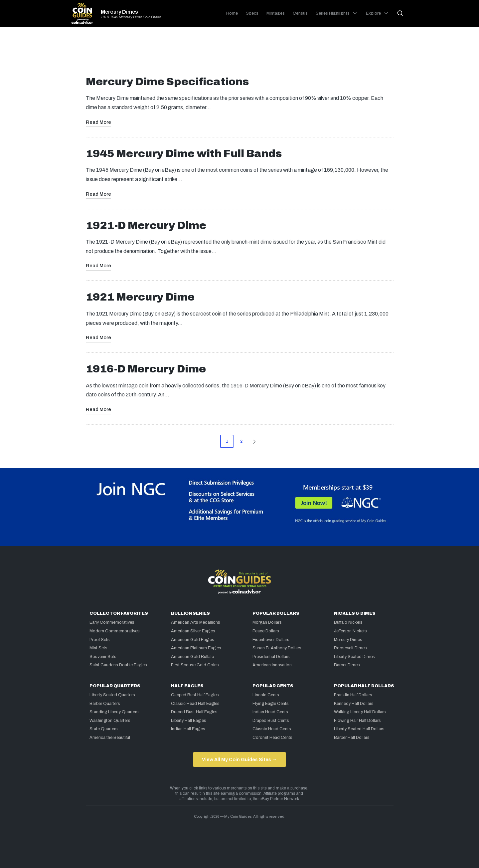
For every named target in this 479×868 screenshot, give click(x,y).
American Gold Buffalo (193, 657)
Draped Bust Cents (271, 721)
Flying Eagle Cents (271, 704)
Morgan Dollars (267, 622)
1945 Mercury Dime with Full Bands (184, 154)
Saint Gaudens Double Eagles (118, 665)
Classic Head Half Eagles (195, 704)
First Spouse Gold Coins (195, 665)
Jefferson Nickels (350, 631)
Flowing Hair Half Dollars (357, 721)
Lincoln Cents (266, 695)
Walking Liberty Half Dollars (360, 712)
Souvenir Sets (103, 657)
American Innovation (272, 665)
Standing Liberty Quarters (114, 712)
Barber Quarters (105, 704)
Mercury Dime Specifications (167, 82)
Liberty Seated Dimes (354, 657)
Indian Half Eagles (188, 729)
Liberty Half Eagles (189, 721)
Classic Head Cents (272, 729)
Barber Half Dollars (352, 738)
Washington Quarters (110, 721)
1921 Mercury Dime (140, 297)
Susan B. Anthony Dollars (277, 648)
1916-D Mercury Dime (146, 369)
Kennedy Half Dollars (354, 704)
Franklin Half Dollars (353, 695)
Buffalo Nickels (348, 622)
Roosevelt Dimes (350, 648)
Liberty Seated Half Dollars (359, 729)
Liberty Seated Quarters (112, 695)
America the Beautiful (110, 738)
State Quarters (104, 729)
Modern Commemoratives (115, 631)
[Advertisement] (239, 54)
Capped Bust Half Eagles (195, 695)
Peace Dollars (266, 631)
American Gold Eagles (193, 640)
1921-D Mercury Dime (146, 225)
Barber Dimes (347, 665)
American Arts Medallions (196, 622)
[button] (255, 441)
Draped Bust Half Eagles (194, 712)
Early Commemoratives (112, 622)
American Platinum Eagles (196, 648)
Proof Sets (100, 640)
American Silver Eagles (193, 631)
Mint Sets (98, 648)
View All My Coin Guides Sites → (239, 759)
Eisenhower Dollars (271, 640)
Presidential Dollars (271, 657)
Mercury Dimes (119, 12)
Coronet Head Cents (272, 738)
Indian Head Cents (270, 712)
